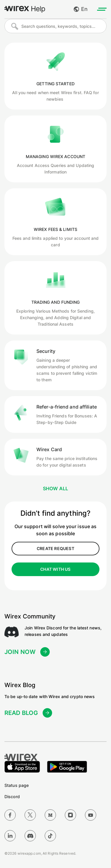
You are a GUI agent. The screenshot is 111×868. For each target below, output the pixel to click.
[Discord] (30, 836)
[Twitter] (30, 815)
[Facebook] (10, 815)
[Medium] (50, 815)
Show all (56, 488)
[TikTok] (50, 836)
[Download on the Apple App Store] (22, 767)
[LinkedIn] (10, 836)
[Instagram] (70, 815)
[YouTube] (91, 815)
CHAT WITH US (55, 569)
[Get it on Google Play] (67, 767)
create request (55, 548)
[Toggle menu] (102, 9)
